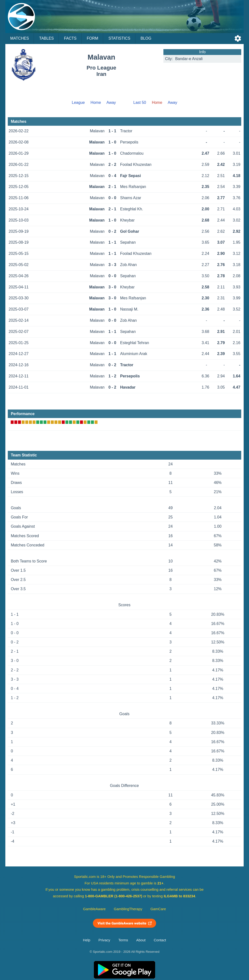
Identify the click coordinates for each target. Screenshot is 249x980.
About (141, 940)
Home (96, 102)
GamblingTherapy (128, 909)
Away (111, 102)
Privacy (104, 940)
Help (87, 940)
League (78, 102)
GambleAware (94, 909)
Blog (146, 38)
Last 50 (140, 102)
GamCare (158, 909)
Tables (46, 38)
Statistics (119, 38)
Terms (123, 940)
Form (93, 38)
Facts (70, 38)
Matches (20, 38)
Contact (160, 940)
